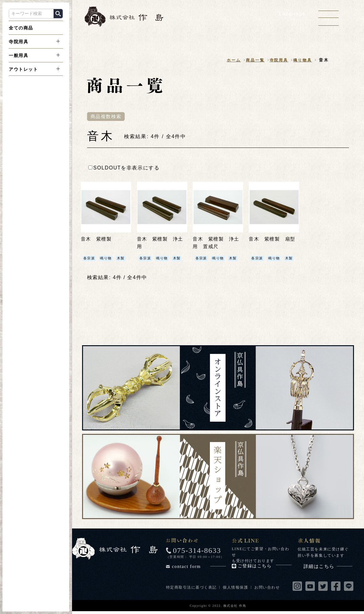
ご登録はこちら (265, 567)
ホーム (229, 60)
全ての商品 (21, 28)
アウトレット (23, 69)
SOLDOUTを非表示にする (124, 168)
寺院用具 (18, 42)
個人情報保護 (236, 588)
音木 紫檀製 (97, 240)
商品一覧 (251, 60)
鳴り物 (107, 259)
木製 (123, 259)
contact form (199, 567)
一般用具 (18, 55)
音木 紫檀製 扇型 (273, 240)
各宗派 (90, 259)
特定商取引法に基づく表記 (192, 588)
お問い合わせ (268, 588)
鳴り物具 (302, 60)
